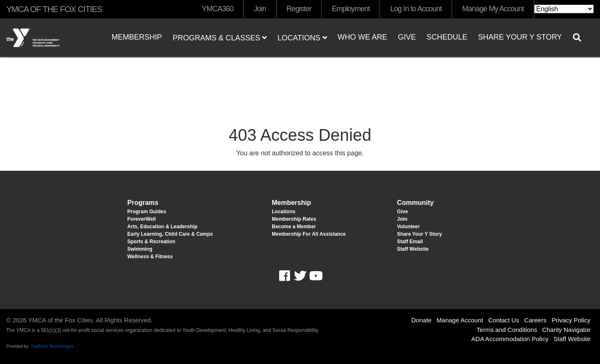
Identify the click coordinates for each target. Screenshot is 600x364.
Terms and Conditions (507, 330)
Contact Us (504, 320)
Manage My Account (493, 9)
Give (407, 37)
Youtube (315, 276)
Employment (351, 9)
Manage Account (460, 320)
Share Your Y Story (520, 37)
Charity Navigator (566, 330)
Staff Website (572, 339)
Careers (535, 320)
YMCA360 (217, 9)
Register (299, 9)
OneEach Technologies (52, 346)
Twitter (300, 276)
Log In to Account (416, 9)
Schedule (447, 37)
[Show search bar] (580, 37)
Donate (421, 320)
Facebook (290, 276)
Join (260, 9)
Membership (137, 37)
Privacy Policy (571, 320)
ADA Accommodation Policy (510, 339)
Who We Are (362, 37)
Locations (302, 38)
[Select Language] (564, 9)
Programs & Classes (220, 38)
